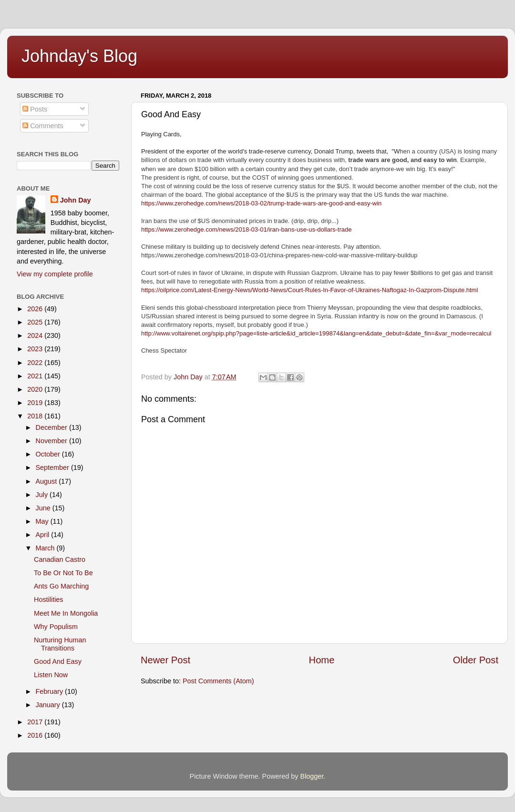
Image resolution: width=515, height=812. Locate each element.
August (47, 481)
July (43, 495)
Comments (43, 126)
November (52, 441)
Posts (35, 109)
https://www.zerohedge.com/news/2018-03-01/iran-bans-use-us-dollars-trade (247, 229)
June (44, 508)
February (51, 691)
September (53, 467)
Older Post (476, 660)
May (43, 521)
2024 (36, 335)
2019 (36, 403)
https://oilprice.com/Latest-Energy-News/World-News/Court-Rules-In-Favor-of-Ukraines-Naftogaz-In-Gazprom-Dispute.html (309, 290)
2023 (36, 349)
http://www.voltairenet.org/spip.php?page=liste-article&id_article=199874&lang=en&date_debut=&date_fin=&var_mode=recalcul (316, 333)
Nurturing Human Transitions (60, 644)
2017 (36, 722)
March (46, 548)
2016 (36, 735)
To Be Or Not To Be (63, 573)
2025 (36, 322)
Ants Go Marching (61, 586)
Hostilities (49, 599)
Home (322, 660)
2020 (36, 389)
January (49, 705)
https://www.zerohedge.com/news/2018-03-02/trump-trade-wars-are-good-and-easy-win (261, 203)
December (52, 427)
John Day (76, 200)
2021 (36, 376)
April (44, 535)
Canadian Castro (60, 559)
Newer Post (165, 660)
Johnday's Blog (79, 56)
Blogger (312, 776)
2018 (36, 416)
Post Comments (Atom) (218, 681)
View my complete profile (55, 274)
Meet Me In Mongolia (66, 613)
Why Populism (56, 627)
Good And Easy (58, 661)
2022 (36, 363)
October (49, 454)
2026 (36, 309)
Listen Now (51, 675)
